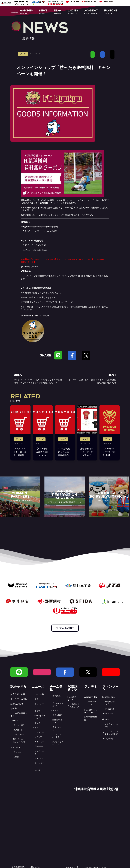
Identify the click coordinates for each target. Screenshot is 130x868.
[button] (26, 12)
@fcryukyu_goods (30, 267)
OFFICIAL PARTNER (65, 628)
